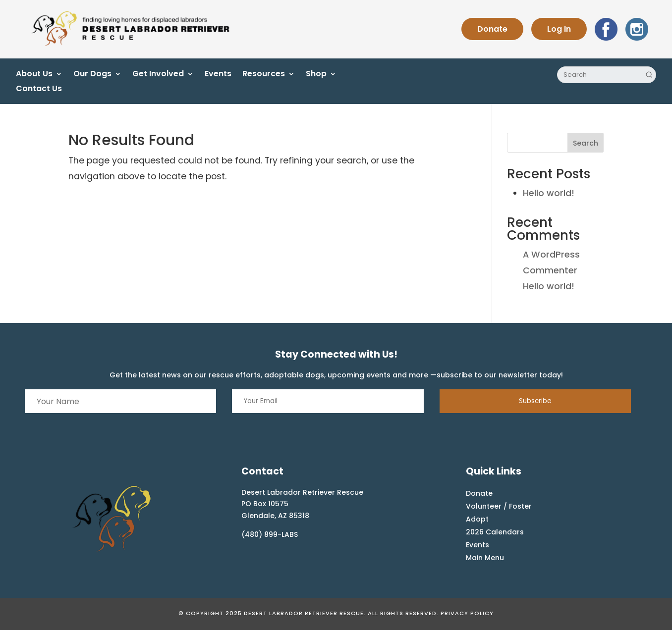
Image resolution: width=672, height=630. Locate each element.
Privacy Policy (467, 613)
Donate (492, 29)
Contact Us (39, 90)
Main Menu (485, 558)
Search (586, 143)
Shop (316, 75)
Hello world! (549, 193)
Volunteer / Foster (499, 506)
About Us (34, 75)
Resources (264, 75)
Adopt (477, 519)
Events (218, 75)
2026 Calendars (495, 532)
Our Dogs (92, 75)
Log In (559, 29)
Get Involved (158, 75)
